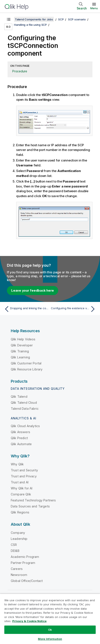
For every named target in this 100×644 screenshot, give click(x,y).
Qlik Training (20, 351)
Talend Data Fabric (25, 409)
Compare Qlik (21, 494)
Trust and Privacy (24, 476)
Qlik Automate (21, 444)
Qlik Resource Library (27, 369)
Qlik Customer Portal (26, 363)
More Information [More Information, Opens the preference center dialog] (50, 639)
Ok (50, 630)
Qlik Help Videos (23, 339)
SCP (61, 19)
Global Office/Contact (27, 581)
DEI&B (15, 551)
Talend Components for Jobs (34, 19)
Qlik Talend (19, 397)
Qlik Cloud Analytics (25, 426)
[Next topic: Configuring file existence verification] (74, 309)
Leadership (19, 539)
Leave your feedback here (33, 290)
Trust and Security (24, 470)
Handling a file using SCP (30, 25)
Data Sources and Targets (30, 506)
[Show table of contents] (9, 19)
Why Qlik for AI (22, 488)
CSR (14, 545)
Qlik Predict (19, 438)
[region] (50, 619)
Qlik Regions (20, 512)
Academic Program (25, 557)
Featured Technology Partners (33, 500)
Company (18, 533)
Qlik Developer (22, 345)
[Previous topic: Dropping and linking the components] (26, 309)
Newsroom (19, 575)
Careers (17, 569)
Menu (94, 8)
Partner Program (23, 563)
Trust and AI (20, 482)
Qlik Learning (20, 357)
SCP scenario (77, 19)
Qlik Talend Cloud (24, 403)
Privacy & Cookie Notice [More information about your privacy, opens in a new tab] (29, 621)
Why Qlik (17, 464)
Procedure (20, 71)
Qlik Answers (20, 432)
